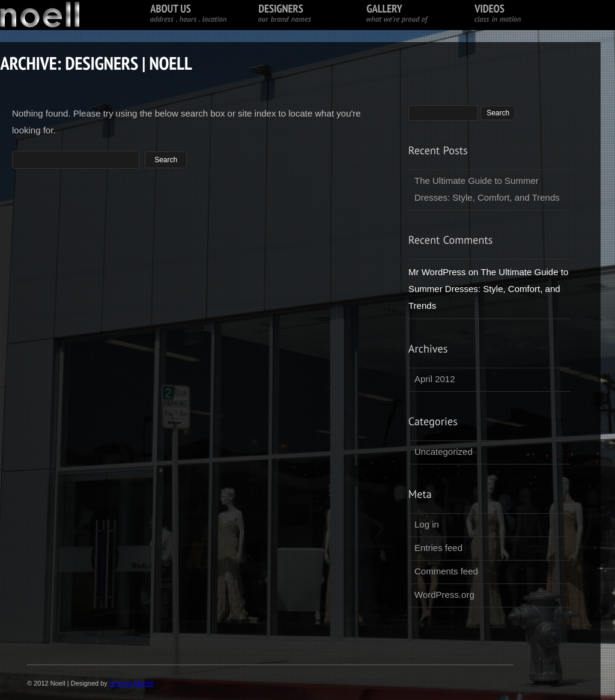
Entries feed (438, 548)
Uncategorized (444, 452)
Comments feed (446, 571)
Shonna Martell (132, 683)
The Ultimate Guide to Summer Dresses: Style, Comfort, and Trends (487, 189)
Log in (427, 524)
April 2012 (435, 379)
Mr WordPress (437, 272)
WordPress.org (444, 595)
